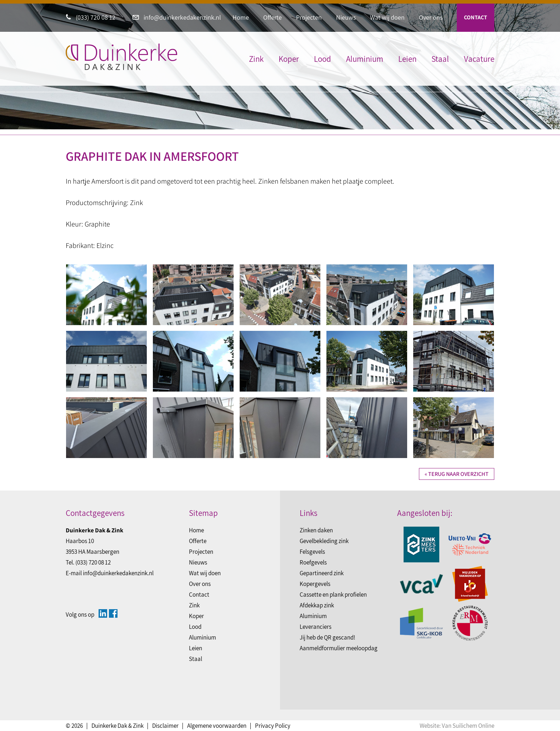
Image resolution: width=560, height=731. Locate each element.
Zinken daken (316, 530)
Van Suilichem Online (468, 726)
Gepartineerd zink (322, 573)
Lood (322, 59)
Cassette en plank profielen (333, 595)
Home (241, 17)
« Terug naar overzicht (457, 474)
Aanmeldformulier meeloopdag (339, 648)
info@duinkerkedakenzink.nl (177, 17)
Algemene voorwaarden (217, 726)
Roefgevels (313, 562)
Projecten (309, 17)
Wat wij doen (387, 17)
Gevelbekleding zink (324, 541)
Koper (289, 59)
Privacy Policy (273, 726)
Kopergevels (315, 584)
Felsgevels (312, 552)
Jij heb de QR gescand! (327, 637)
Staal (440, 59)
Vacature (479, 59)
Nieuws (346, 17)
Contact (476, 17)
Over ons (431, 17)
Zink (256, 59)
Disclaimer (165, 726)
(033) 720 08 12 (91, 17)
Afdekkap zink (317, 605)
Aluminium (365, 59)
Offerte (272, 17)
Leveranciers (316, 627)
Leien (407, 59)
